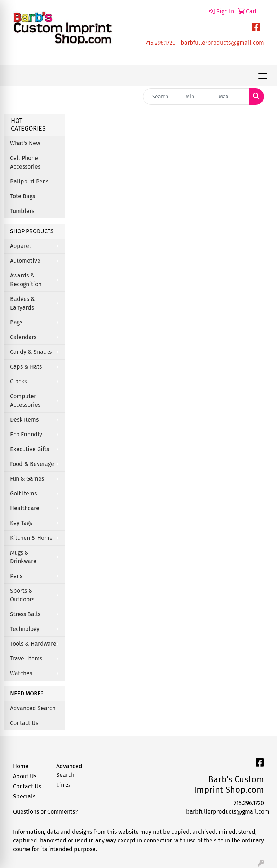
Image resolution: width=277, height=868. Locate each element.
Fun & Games (27, 479)
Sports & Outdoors (22, 595)
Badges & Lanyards (23, 303)
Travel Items (26, 658)
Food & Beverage (32, 464)
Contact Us (24, 723)
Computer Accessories (25, 400)
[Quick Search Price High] (232, 97)
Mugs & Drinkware (23, 557)
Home (21, 766)
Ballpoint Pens (29, 181)
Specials (24, 796)
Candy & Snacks (31, 352)
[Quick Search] (162, 97)
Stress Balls (25, 614)
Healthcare (25, 508)
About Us (25, 776)
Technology (25, 629)
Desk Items (24, 420)
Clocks (18, 381)
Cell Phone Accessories (25, 162)
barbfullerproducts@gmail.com (222, 43)
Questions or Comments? (45, 812)
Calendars (23, 337)
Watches (21, 673)
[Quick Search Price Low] (199, 97)
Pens (16, 576)
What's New (25, 143)
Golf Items (23, 493)
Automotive (25, 261)
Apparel (21, 246)
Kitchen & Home (31, 538)
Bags (16, 322)
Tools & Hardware (33, 644)
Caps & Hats (26, 367)
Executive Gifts (30, 449)
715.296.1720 (161, 43)
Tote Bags (23, 196)
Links (63, 785)
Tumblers (22, 211)
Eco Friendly (26, 434)
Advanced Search (33, 708)
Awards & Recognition (26, 280)
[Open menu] (263, 76)
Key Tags (21, 523)
